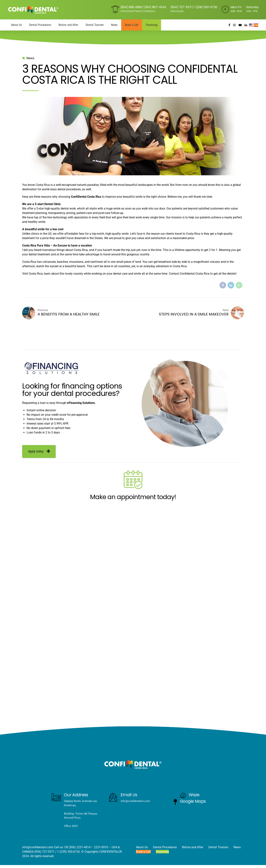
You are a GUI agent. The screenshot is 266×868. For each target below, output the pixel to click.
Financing (152, 25)
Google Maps (193, 801)
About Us (16, 25)
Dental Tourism (95, 25)
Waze (194, 795)
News (114, 25)
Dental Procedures (40, 25)
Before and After (68, 25)
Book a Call (132, 25)
